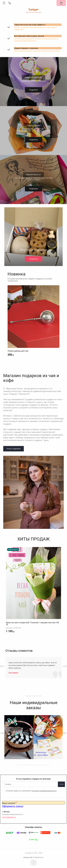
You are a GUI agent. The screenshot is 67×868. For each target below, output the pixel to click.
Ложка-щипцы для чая (18, 351)
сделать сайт (28, 857)
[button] (4, 3)
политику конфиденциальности (44, 791)
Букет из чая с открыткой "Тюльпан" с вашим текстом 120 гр (32, 623)
